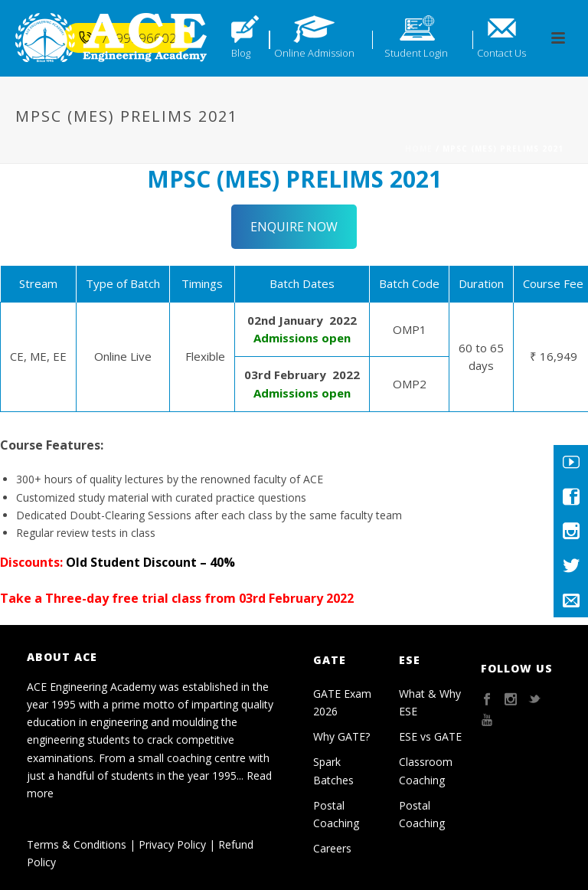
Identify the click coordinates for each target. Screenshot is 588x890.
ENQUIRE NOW (294, 227)
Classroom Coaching (426, 771)
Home (419, 149)
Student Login (416, 53)
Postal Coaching (336, 814)
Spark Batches (333, 771)
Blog (241, 53)
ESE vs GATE (430, 736)
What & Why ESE (430, 702)
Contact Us (501, 53)
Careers (332, 848)
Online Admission (314, 53)
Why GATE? (341, 736)
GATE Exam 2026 (342, 702)
